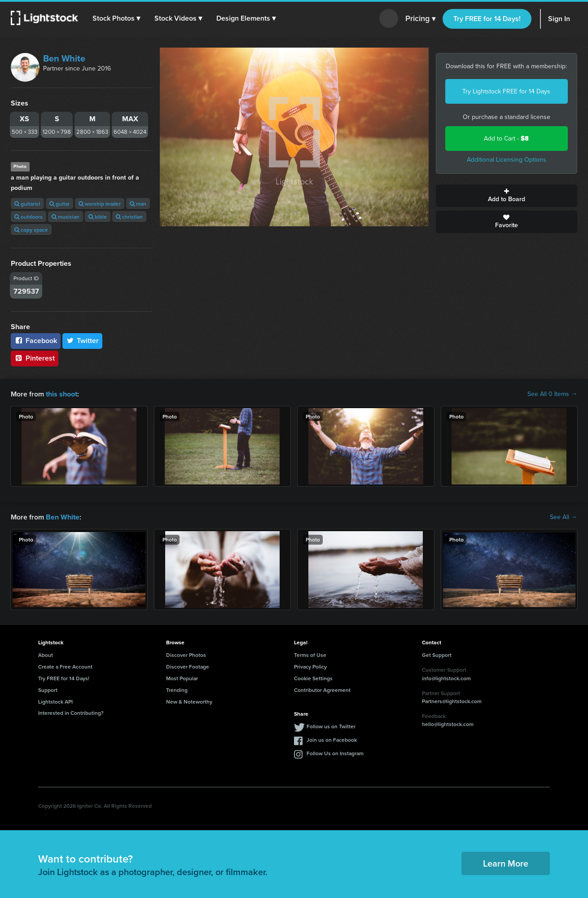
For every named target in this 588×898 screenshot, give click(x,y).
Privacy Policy (310, 667)
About (46, 655)
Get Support (437, 655)
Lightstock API (55, 701)
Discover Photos (186, 655)
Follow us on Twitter (331, 726)
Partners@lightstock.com (452, 701)
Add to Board (507, 196)
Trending (177, 690)
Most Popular (182, 678)
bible (98, 217)
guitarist (27, 204)
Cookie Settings (313, 678)
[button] (116, 18)
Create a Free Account (65, 667)
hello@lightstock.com (448, 724)
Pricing (420, 19)
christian (129, 217)
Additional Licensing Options (507, 160)
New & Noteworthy (189, 701)
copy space (31, 230)
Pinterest (35, 358)
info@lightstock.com (446, 678)
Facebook (36, 341)
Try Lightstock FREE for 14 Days (506, 91)
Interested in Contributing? (71, 713)
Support (48, 690)
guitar (59, 204)
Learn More (506, 863)
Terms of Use (310, 655)
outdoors (29, 217)
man (138, 204)
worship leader (100, 204)
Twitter (83, 341)
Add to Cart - (506, 139)
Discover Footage (188, 667)
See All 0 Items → (552, 394)
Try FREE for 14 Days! (487, 19)
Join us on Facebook (332, 740)
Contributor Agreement (322, 690)
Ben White (64, 58)
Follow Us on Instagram (335, 753)
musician (66, 217)
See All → (564, 517)
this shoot (61, 394)
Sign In (559, 19)
